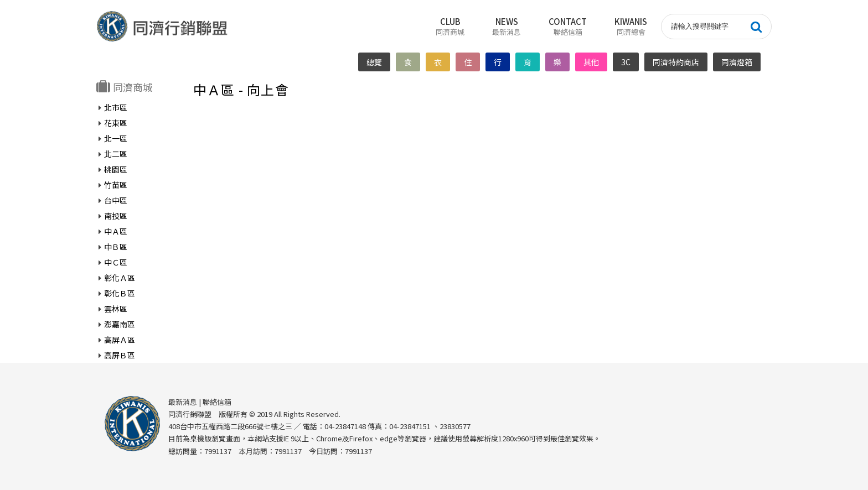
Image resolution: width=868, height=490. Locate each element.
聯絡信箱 (217, 402)
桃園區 (116, 169)
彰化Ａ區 (120, 278)
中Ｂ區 (116, 247)
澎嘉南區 (120, 324)
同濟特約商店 (676, 62)
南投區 (116, 216)
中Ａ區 (116, 231)
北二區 (116, 154)
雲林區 (116, 309)
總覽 (374, 62)
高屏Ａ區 (120, 340)
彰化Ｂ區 (120, 293)
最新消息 (183, 402)
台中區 (116, 200)
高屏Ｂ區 (120, 355)
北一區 (116, 138)
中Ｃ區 (116, 262)
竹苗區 (116, 185)
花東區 (116, 123)
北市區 (116, 107)
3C (626, 62)
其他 (591, 62)
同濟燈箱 (737, 62)
